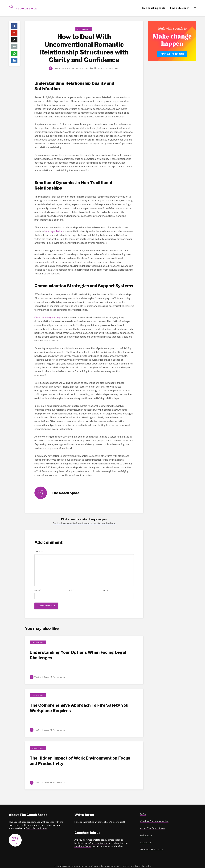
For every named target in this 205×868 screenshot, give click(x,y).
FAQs (143, 809)
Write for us (146, 830)
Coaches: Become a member (154, 816)
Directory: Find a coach (152, 844)
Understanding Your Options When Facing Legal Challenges (78, 655)
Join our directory (100, 837)
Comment (39, 552)
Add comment (98, 68)
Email (71, 590)
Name (38, 590)
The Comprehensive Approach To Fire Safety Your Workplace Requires (80, 708)
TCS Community (84, 29)
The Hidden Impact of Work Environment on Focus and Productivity (80, 761)
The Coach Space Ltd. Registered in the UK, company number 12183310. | (102, 861)
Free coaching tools (154, 8)
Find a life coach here (36, 823)
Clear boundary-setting (47, 317)
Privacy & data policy (142, 861)
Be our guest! (118, 816)
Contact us (146, 837)
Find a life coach (180, 8)
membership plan (83, 841)
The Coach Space (58, 68)
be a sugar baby (53, 231)
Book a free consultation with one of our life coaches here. (84, 523)
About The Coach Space (152, 823)
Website (104, 590)
